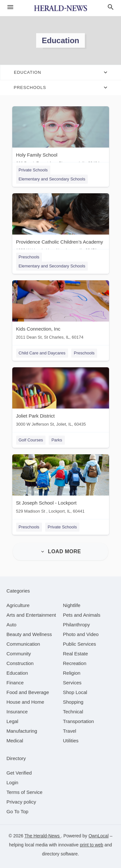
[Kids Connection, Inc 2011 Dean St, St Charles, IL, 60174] (61, 311)
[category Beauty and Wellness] (29, 634)
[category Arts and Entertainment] (31, 615)
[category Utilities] (71, 741)
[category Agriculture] (18, 605)
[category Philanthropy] (76, 625)
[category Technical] (73, 712)
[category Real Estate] (76, 654)
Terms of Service (25, 792)
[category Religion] (72, 673)
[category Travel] (70, 731)
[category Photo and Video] (81, 634)
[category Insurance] (17, 712)
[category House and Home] (25, 702)
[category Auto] (11, 625)
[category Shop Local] (75, 692)
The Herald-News (43, 836)
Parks (57, 440)
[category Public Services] (80, 644)
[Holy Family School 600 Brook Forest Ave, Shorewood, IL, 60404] (61, 137)
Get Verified (19, 773)
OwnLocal (98, 836)
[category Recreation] (75, 663)
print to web (91, 845)
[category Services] (72, 683)
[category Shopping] (73, 702)
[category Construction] (20, 663)
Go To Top (17, 811)
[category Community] (19, 654)
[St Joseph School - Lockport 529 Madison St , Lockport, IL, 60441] (61, 485)
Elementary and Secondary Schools (52, 179)
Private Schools (33, 170)
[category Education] (17, 673)
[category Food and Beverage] (28, 692)
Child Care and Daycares (42, 353)
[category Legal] (12, 721)
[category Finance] (15, 683)
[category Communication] (23, 644)
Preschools (29, 257)
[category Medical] (15, 741)
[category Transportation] (78, 721)
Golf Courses (31, 440)
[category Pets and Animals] (82, 615)
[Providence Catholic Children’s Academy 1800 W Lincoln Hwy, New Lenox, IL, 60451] (61, 224)
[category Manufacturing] (22, 731)
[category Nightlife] (72, 605)
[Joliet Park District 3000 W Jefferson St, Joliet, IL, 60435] (61, 398)
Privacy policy (21, 802)
